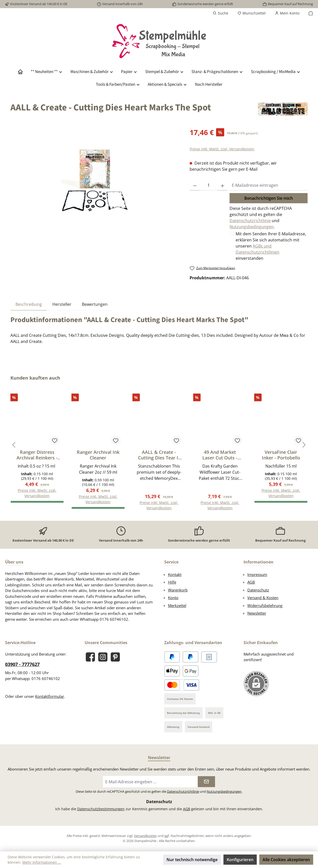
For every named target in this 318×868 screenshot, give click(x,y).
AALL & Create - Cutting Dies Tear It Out (159, 455)
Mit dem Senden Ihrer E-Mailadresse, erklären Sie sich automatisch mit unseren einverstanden (271, 246)
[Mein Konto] (287, 13)
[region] (95, 182)
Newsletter (257, 613)
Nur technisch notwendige (192, 860)
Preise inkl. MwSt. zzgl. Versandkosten (222, 149)
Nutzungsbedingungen (252, 227)
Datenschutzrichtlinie (250, 221)
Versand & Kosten (263, 598)
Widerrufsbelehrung (265, 605)
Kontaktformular (50, 696)
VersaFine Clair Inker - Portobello (281, 455)
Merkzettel (177, 605)
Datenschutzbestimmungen (101, 809)
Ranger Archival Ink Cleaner (98, 455)
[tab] (29, 304)
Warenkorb (178, 590)
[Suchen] (221, 13)
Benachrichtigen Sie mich (269, 198)
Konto (173, 598)
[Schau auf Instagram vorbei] (103, 657)
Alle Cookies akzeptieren (286, 860)
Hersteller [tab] (62, 304)
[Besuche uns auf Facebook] (90, 657)
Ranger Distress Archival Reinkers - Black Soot (37, 455)
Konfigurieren (240, 860)
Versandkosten (145, 836)
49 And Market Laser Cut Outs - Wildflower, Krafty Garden (220, 455)
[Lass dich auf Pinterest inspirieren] (115, 657)
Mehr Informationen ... (42, 862)
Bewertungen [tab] (95, 304)
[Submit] (206, 782)
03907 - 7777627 (22, 664)
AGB (251, 582)
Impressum (257, 574)
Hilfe (172, 582)
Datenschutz (258, 590)
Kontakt (175, 574)
